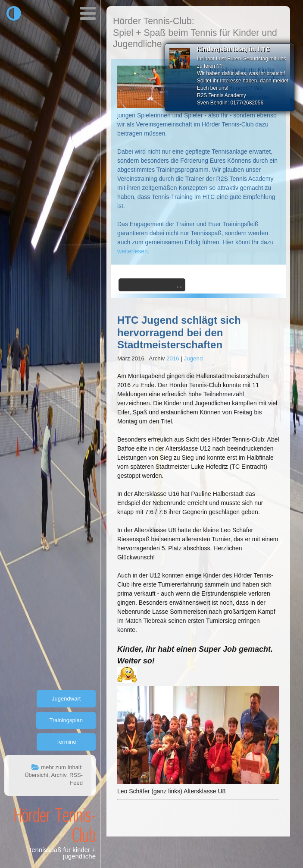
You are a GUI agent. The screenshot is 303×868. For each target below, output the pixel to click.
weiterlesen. (133, 251)
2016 (173, 358)
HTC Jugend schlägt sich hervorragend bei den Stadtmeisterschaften (179, 333)
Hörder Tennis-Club (55, 824)
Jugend (194, 358)
